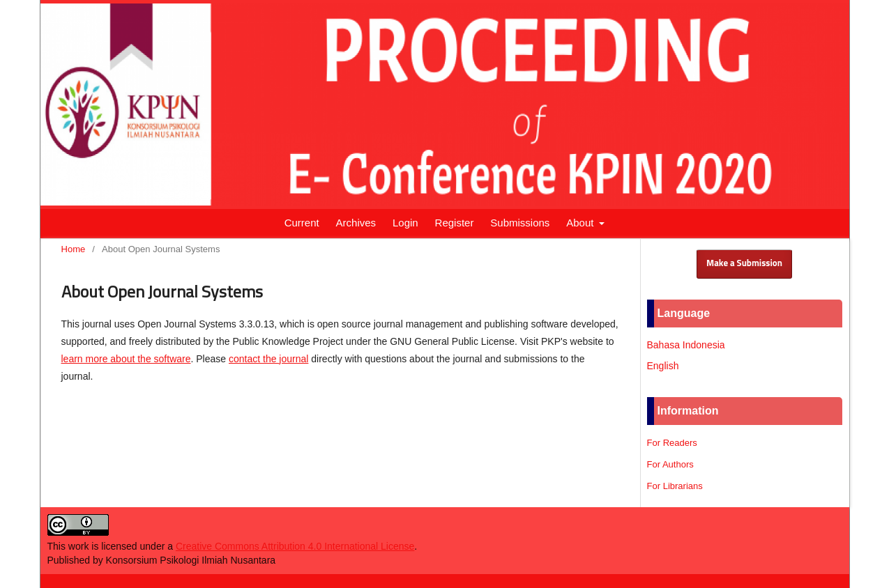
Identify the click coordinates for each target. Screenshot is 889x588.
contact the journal (268, 359)
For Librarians (675, 486)
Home (74, 249)
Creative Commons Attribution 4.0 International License (295, 546)
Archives (356, 223)
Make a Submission (744, 264)
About (581, 223)
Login (405, 223)
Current (302, 223)
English (663, 366)
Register (455, 223)
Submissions (520, 223)
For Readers (672, 443)
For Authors (670, 464)
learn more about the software (126, 359)
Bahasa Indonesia (686, 345)
